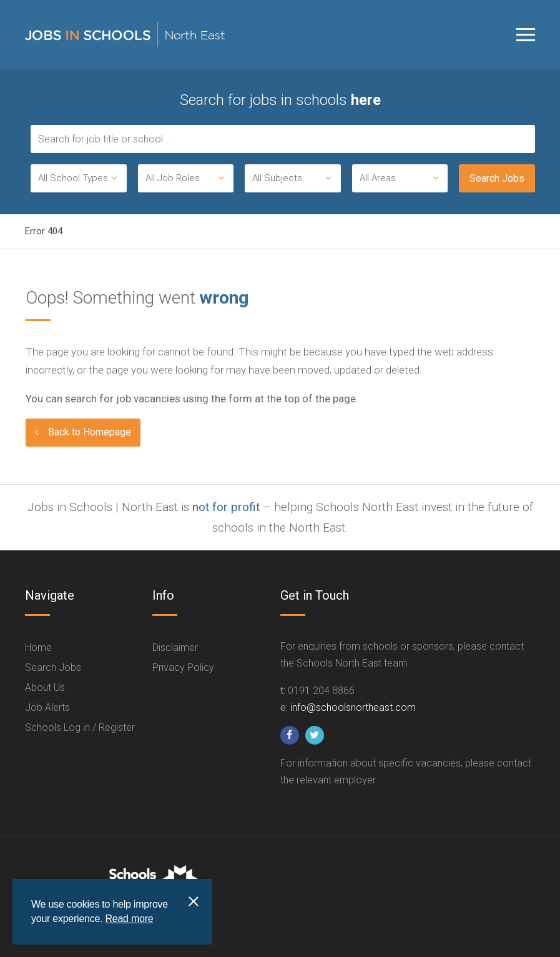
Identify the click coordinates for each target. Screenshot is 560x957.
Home (38, 647)
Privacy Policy (183, 667)
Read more (129, 919)
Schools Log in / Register (80, 727)
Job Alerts (47, 707)
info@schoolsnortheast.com (353, 707)
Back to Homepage (90, 432)
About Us (45, 687)
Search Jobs (53, 667)
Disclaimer (175, 647)
